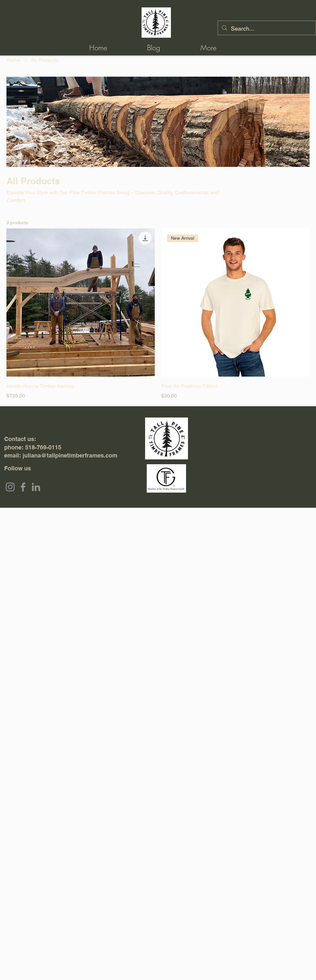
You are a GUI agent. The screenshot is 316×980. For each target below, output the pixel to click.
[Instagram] (10, 487)
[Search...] (267, 29)
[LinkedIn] (36, 487)
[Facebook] (23, 487)
